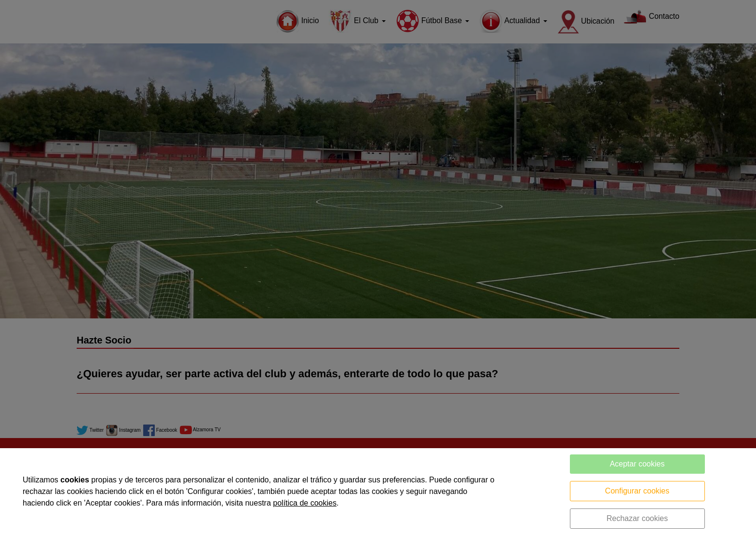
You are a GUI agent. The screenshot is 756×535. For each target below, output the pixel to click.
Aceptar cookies (637, 464)
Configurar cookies (637, 491)
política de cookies (305, 503)
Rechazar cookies (637, 518)
